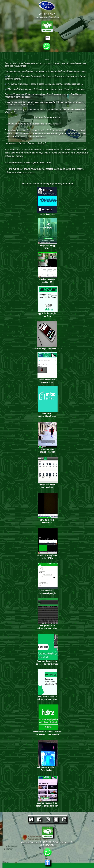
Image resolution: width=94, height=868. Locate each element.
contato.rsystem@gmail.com (47, 17)
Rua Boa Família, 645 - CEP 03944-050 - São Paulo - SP (48, 842)
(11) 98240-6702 (47, 14)
